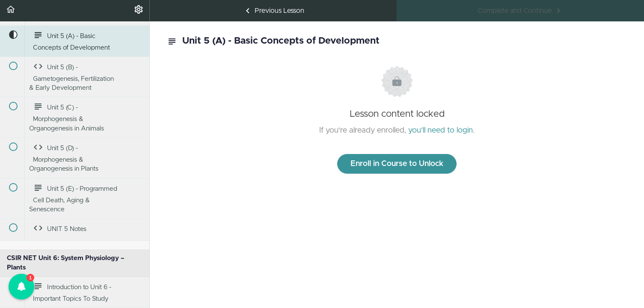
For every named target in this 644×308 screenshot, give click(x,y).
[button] (11, 11)
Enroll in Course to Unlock (397, 164)
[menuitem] (139, 11)
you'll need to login (441, 130)
